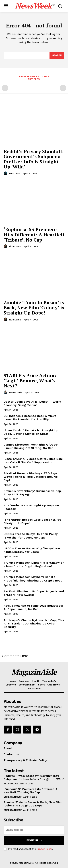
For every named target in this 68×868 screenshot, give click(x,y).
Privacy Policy (44, 849)
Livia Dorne (15, 247)
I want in (34, 840)
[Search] (57, 55)
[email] (34, 830)
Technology (11, 784)
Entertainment (13, 797)
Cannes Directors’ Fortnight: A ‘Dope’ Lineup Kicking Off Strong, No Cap (31, 446)
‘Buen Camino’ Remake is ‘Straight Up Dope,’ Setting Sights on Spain (31, 432)
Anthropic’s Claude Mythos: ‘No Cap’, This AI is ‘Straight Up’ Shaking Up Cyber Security (34, 623)
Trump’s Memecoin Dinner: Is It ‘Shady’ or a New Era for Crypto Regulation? (34, 564)
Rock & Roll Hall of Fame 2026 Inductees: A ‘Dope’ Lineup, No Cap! (33, 607)
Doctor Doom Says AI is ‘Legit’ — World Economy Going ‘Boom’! (32, 403)
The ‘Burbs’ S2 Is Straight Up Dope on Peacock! (31, 507)
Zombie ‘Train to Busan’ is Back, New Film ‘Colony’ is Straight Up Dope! (34, 308)
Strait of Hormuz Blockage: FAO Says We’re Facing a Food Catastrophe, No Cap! (31, 477)
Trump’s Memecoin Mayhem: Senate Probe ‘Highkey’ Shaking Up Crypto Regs (33, 579)
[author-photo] (6, 173)
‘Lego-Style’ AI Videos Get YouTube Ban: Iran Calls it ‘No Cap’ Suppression (33, 461)
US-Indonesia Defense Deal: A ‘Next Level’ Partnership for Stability (30, 418)
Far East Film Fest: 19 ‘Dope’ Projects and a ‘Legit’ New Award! (34, 593)
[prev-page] (5, 88)
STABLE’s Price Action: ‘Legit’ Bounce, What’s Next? (30, 380)
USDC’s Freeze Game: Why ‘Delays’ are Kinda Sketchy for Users (32, 550)
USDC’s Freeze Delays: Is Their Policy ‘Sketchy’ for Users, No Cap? (31, 536)
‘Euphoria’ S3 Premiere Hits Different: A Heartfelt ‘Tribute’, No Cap (34, 234)
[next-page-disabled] (63, 88)
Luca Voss (15, 174)
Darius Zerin (16, 393)
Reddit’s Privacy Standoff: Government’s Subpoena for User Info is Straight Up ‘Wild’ (34, 159)
